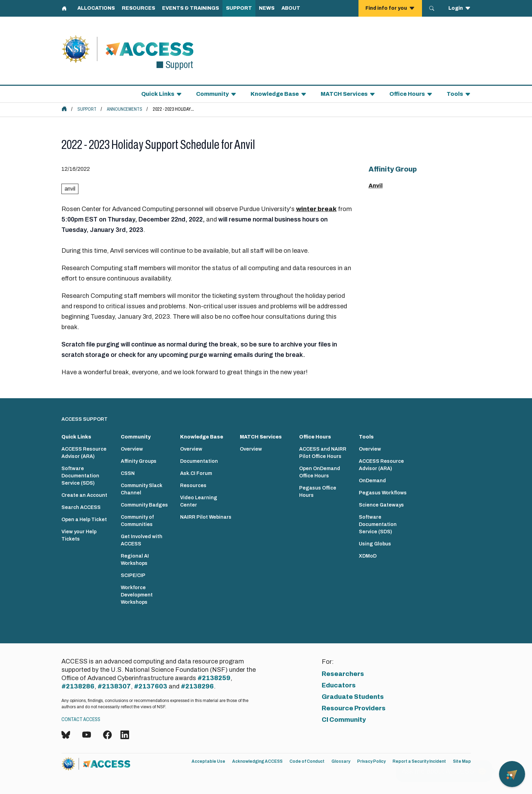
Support (87, 109)
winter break (316, 209)
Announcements (125, 109)
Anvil (376, 186)
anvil (70, 189)
